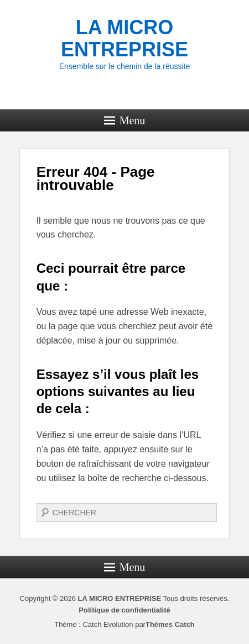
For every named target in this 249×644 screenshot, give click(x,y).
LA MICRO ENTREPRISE (124, 38)
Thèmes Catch (170, 624)
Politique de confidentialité (124, 610)
